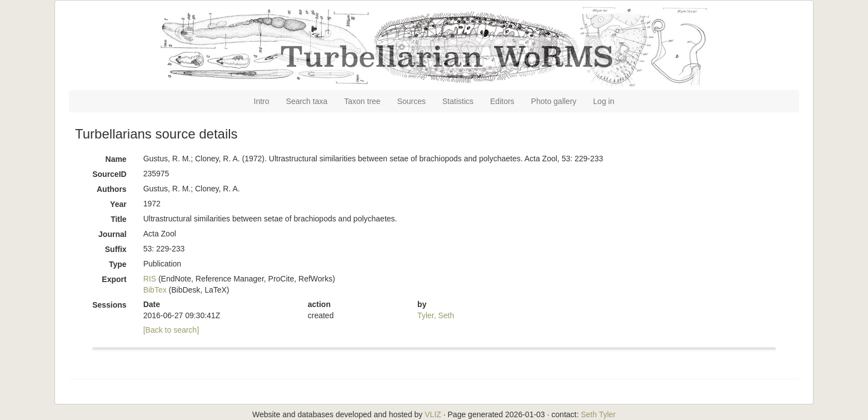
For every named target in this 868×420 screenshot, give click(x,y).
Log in (603, 101)
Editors (502, 101)
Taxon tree (362, 101)
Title (119, 219)
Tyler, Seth (436, 315)
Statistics (458, 101)
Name (116, 159)
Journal (113, 234)
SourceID (109, 174)
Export (114, 279)
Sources (411, 101)
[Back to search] (171, 330)
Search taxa (307, 101)
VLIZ (433, 414)
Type (118, 264)
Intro (262, 101)
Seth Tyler (598, 414)
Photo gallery (554, 101)
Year (118, 204)
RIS (150, 279)
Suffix (116, 249)
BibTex (155, 290)
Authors (112, 189)
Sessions (109, 305)
